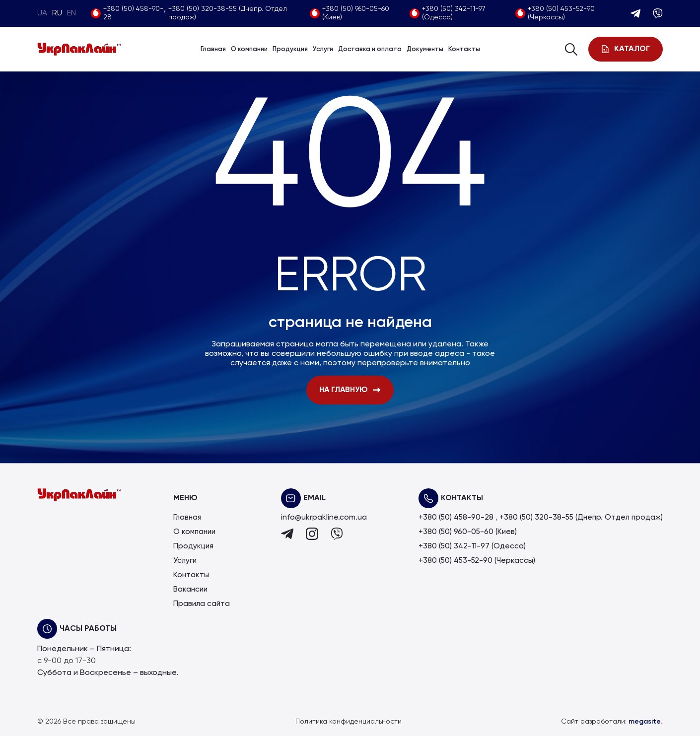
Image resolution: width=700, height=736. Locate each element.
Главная (213, 49)
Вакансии (189, 590)
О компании (249, 49)
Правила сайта (200, 604)
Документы (425, 49)
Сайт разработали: (612, 722)
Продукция (290, 49)
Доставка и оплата (370, 49)
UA (42, 13)
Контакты (464, 49)
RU (57, 13)
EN (71, 13)
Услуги (323, 49)
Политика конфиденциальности (349, 722)
